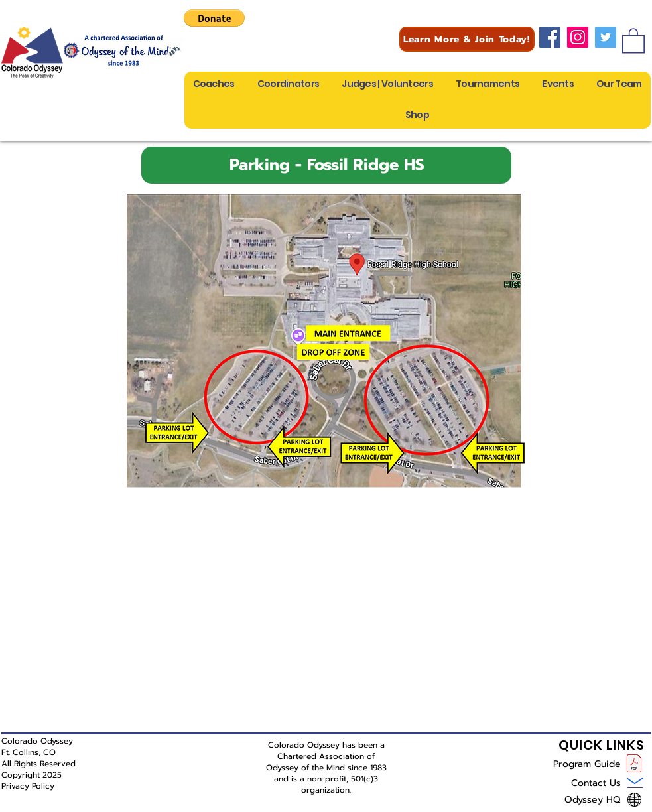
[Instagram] (578, 37)
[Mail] (635, 783)
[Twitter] (606, 37)
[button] (214, 18)
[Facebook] (550, 37)
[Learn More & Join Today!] (467, 39)
